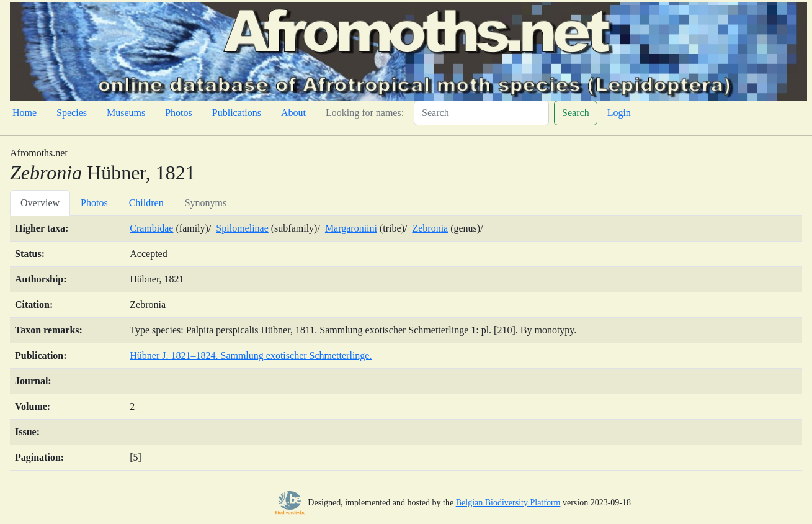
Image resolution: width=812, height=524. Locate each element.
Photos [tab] (94, 203)
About (293, 113)
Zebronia (430, 228)
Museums (126, 113)
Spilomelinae (242, 228)
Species (72, 113)
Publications (237, 113)
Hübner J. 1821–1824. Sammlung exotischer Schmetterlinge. (251, 355)
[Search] (481, 113)
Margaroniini (351, 228)
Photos (179, 113)
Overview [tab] (40, 203)
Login (619, 113)
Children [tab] (146, 203)
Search (576, 113)
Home (25, 113)
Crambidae (151, 228)
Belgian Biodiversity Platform (508, 503)
